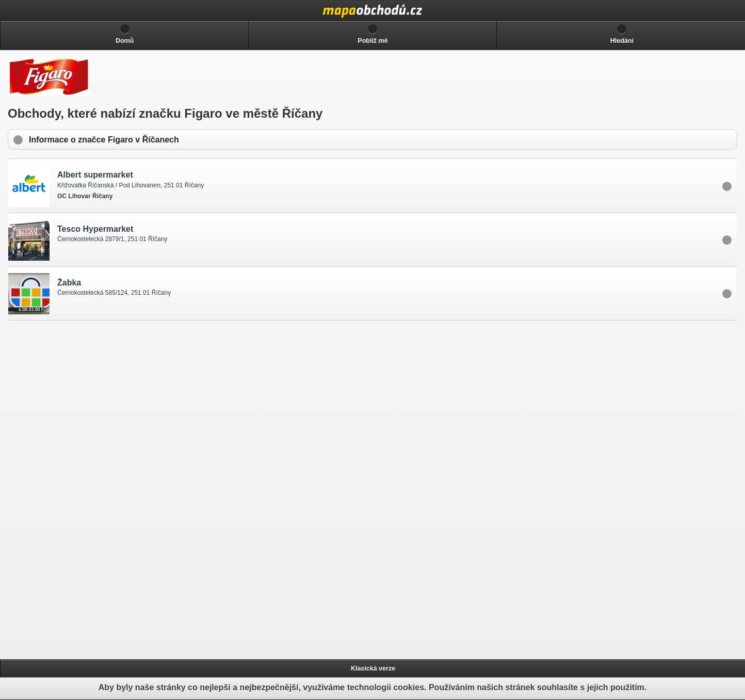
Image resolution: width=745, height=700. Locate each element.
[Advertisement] (88, 488)
